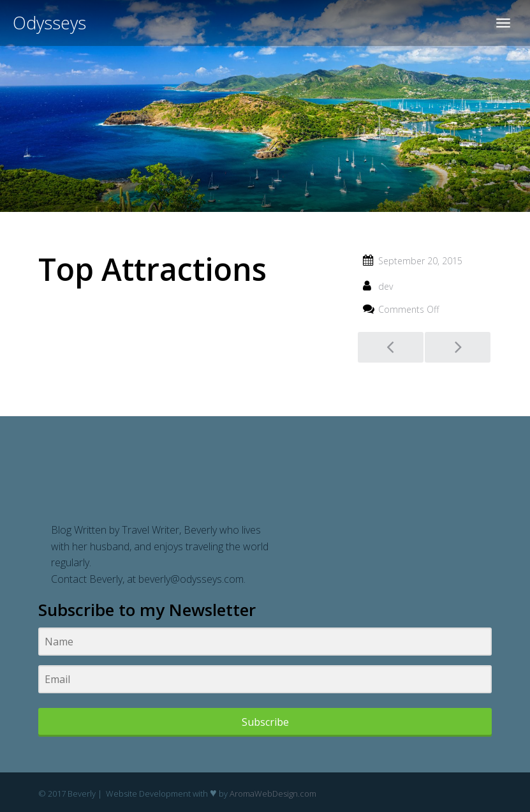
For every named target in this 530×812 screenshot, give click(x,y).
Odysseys (49, 23)
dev (386, 286)
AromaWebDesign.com (273, 793)
